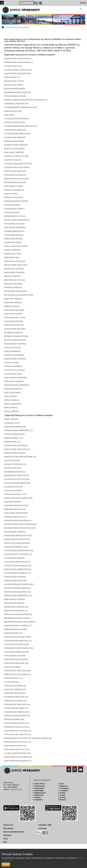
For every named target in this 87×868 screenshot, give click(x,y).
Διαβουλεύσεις (40, 793)
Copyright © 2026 (45, 825)
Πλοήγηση (7, 835)
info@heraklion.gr (15, 789)
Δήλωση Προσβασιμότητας (14, 832)
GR (2, 3)
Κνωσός (63, 797)
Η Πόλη (62, 793)
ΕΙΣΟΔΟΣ (83, 3)
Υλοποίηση (43, 828)
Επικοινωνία (8, 825)
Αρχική (8, 27)
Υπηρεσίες (38, 800)
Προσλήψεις (39, 791)
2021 (27, 27)
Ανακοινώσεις (40, 786)
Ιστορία (62, 795)
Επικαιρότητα (16, 27)
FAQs (6, 839)
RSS (5, 842)
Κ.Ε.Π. (62, 784)
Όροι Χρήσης (9, 828)
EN (6, 3)
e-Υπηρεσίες (64, 788)
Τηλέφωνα (64, 786)
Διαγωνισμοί (39, 788)
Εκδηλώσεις (39, 795)
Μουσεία (63, 800)
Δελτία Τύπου (40, 784)
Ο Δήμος (38, 797)
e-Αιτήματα (64, 791)
